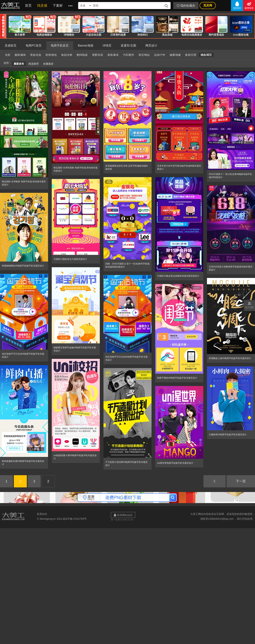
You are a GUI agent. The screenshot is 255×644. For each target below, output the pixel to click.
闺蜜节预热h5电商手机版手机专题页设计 (177, 378)
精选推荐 (34, 64)
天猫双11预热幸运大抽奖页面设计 (70, 259)
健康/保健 (175, 55)
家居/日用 (191, 55)
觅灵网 (208, 5)
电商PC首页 (34, 46)
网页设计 (151, 46)
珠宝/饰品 (144, 55)
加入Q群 (249, 305)
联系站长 (42, 514)
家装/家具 (113, 55)
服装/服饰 (20, 55)
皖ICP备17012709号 (75, 519)
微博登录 (249, 5)
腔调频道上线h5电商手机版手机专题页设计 (230, 358)
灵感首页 (11, 46)
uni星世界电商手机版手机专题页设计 (175, 463)
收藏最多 (48, 64)
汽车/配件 (129, 55)
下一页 (241, 481)
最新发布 (19, 64)
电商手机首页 (60, 46)
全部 (8, 55)
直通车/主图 (128, 46)
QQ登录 (237, 5)
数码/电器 (82, 55)
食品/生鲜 (67, 55)
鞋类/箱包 (51, 55)
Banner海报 (86, 46)
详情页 (107, 46)
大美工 (11, 6)
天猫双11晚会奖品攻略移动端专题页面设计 (178, 276)
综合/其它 (206, 55)
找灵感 (42, 6)
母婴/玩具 (98, 55)
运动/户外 (160, 55)
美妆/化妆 (36, 55)
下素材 (58, 6)
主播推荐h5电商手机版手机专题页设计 (228, 435)
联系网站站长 (123, 515)
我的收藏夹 (186, 6)
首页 (28, 6)
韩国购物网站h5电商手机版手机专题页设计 (23, 266)
